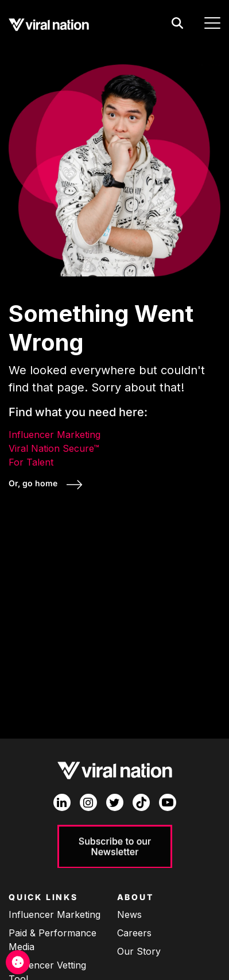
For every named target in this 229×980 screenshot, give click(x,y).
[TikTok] (141, 802)
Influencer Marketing (55, 435)
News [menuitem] (129, 914)
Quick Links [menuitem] (43, 897)
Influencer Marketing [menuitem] (55, 914)
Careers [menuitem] (134, 933)
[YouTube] (168, 802)
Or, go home (34, 483)
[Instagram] (88, 802)
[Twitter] (115, 802)
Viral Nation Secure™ (54, 448)
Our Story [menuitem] (139, 951)
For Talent (31, 462)
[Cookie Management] (18, 962)
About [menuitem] (135, 897)
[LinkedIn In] (62, 802)
